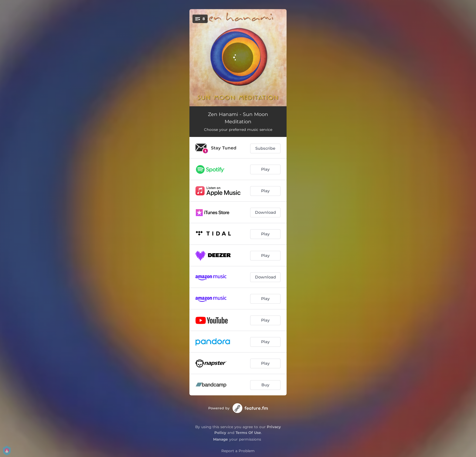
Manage (221, 439)
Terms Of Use (248, 433)
